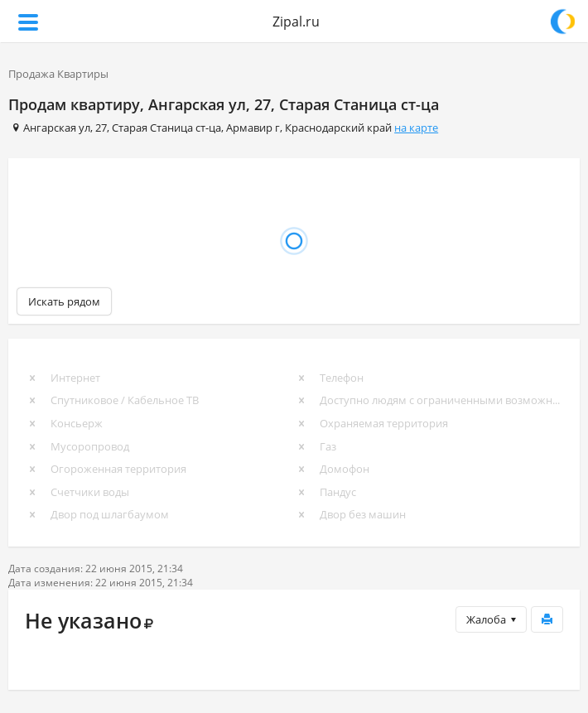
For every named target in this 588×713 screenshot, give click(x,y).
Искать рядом (64, 301)
